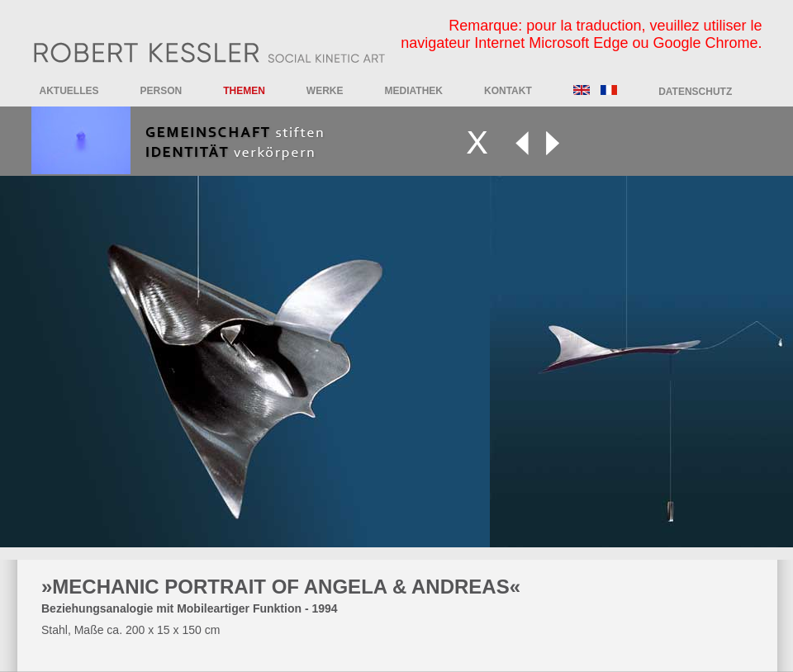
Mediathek (414, 91)
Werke (325, 91)
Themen (244, 91)
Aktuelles (69, 91)
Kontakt (508, 91)
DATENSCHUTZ (695, 92)
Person (161, 91)
